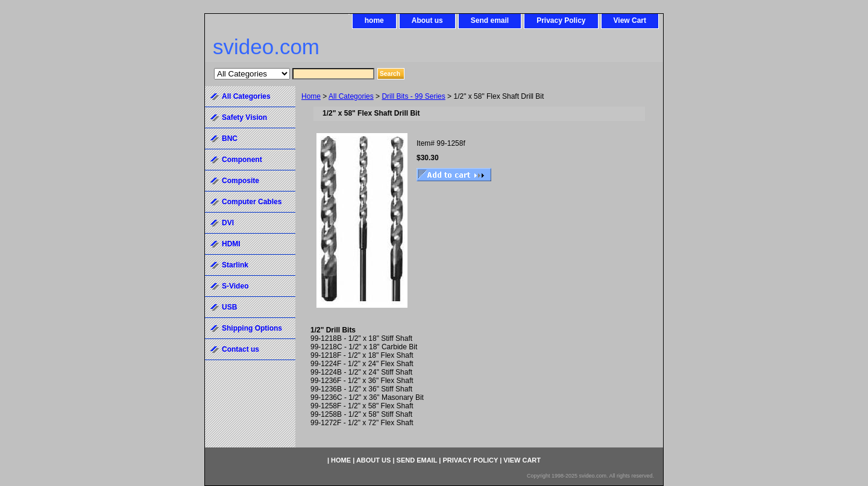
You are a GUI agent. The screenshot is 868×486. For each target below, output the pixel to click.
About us (427, 20)
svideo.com (266, 47)
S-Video (235, 286)
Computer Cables (252, 202)
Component (242, 160)
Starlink (235, 265)
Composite (241, 181)
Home (311, 96)
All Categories (351, 96)
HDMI (231, 244)
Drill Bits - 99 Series (413, 96)
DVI (228, 223)
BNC (230, 139)
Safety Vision (244, 117)
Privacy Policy (561, 20)
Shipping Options (252, 328)
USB (229, 307)
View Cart (630, 20)
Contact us (241, 349)
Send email (490, 20)
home (374, 20)
